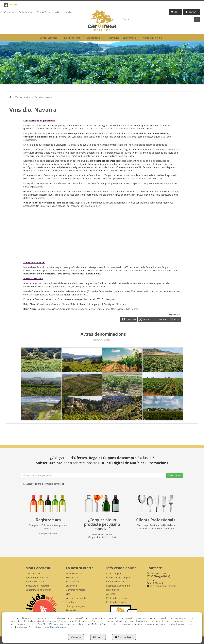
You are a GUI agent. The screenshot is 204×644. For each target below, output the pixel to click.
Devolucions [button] (113, 590)
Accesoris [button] (71, 610)
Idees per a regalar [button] (76, 606)
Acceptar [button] (76, 637)
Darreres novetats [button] (75, 590)
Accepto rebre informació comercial (44, 484)
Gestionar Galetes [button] (124, 637)
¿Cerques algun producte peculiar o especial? (102, 524)
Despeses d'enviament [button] (118, 586)
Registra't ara (48, 520)
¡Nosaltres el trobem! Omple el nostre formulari (102, 536)
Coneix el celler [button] (34, 573)
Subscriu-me (174, 475)
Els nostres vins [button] (74, 573)
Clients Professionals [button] (117, 582)
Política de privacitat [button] (117, 598)
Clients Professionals (156, 520)
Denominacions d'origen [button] (38, 590)
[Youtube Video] (62, 234)
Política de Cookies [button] (116, 602)
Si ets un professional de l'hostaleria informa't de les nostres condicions (156, 527)
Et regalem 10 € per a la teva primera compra (48, 527)
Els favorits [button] (72, 586)
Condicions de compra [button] (118, 578)
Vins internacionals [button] (76, 598)
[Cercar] (197, 19)
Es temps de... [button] (73, 582)
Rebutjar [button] (98, 637)
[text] (158, 19)
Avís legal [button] (111, 594)
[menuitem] (12, 4)
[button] (6, 6)
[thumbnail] (41, 360)
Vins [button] (68, 594)
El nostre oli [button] (72, 578)
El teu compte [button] (113, 573)
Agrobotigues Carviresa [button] (38, 578)
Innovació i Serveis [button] (35, 582)
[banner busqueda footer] (102, 503)
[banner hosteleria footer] (156, 503)
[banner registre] (48, 503)
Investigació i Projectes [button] (37, 586)
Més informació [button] (58, 627)
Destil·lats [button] (71, 602)
